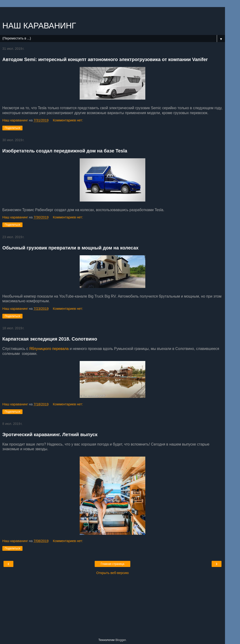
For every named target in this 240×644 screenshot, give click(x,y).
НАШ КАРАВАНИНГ (39, 26)
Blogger (120, 640)
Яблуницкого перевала (49, 349)
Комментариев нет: (68, 120)
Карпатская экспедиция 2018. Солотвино (50, 339)
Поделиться (12, 128)
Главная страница (113, 564)
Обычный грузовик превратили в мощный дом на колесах (70, 248)
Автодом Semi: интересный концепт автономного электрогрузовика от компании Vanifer (105, 59)
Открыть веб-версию (112, 573)
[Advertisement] (112, 13)
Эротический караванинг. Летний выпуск (50, 435)
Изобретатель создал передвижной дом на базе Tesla (65, 151)
